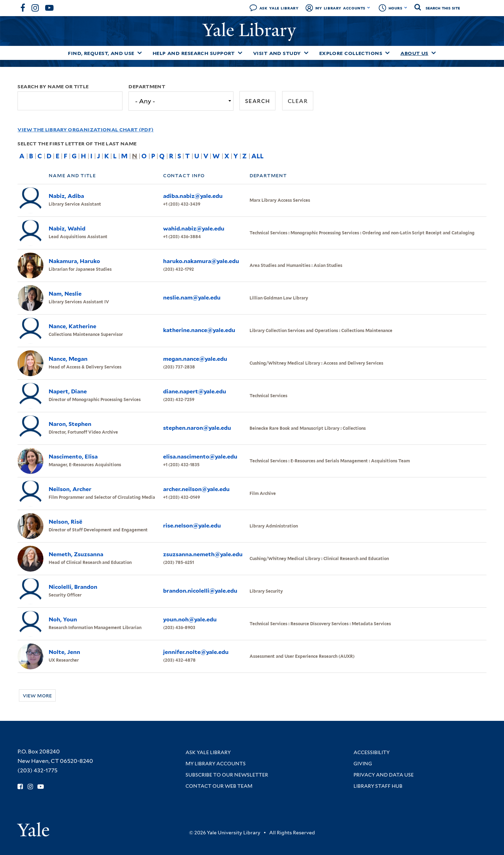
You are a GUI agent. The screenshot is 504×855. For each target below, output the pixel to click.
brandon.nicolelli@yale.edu (200, 591)
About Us (414, 53)
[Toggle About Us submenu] (434, 53)
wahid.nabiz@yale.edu (194, 229)
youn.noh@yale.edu (190, 619)
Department (147, 87)
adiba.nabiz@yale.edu (193, 196)
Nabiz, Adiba (66, 196)
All (258, 156)
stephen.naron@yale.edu (197, 428)
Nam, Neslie (65, 294)
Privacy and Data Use (384, 775)
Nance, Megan (68, 359)
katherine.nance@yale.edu (199, 330)
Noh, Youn (63, 619)
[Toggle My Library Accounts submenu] (369, 8)
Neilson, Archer (70, 489)
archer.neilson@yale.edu (196, 489)
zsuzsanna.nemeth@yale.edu (203, 554)
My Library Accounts (340, 8)
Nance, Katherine (72, 326)
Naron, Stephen (70, 424)
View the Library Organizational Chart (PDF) (85, 130)
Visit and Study (277, 53)
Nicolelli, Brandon (73, 587)
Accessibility (372, 752)
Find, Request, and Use (101, 53)
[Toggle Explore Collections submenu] (387, 53)
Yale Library (252, 30)
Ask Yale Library (279, 8)
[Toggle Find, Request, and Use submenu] (140, 53)
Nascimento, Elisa (73, 457)
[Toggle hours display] (406, 8)
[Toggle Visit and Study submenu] (306, 53)
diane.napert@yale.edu (195, 391)
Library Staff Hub (378, 786)
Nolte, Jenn (64, 652)
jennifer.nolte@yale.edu (196, 652)
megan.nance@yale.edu (195, 359)
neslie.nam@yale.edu (192, 298)
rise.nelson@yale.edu (192, 526)
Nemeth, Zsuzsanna (76, 554)
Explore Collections (351, 53)
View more (37, 695)
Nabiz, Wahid (67, 229)
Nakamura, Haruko (74, 261)
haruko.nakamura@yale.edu (201, 261)
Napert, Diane (68, 391)
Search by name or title (53, 87)
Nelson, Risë (65, 522)
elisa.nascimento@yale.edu (200, 457)
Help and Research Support (194, 53)
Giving (363, 764)
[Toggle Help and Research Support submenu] (240, 53)
